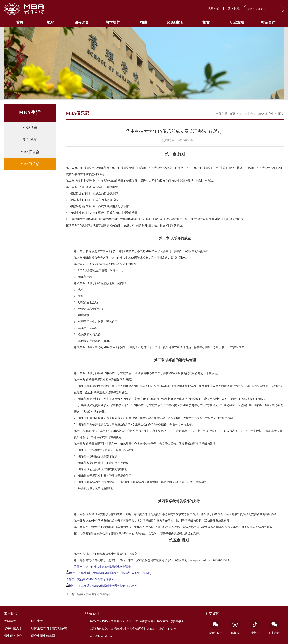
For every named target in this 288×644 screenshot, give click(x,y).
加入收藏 (234, 8)
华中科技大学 (13, 628)
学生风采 (30, 140)
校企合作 (268, 22)
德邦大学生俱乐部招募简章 (94, 594)
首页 (20, 22)
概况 (51, 22)
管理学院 (10, 621)
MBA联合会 (30, 152)
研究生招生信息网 (43, 636)
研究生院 (37, 621)
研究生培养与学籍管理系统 (49, 628)
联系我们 (213, 8)
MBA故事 (30, 128)
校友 (206, 22)
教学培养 (113, 22)
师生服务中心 (13, 636)
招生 (144, 22)
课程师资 (82, 22)
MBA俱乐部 (30, 164)
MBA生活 (175, 22)
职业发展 (237, 22)
